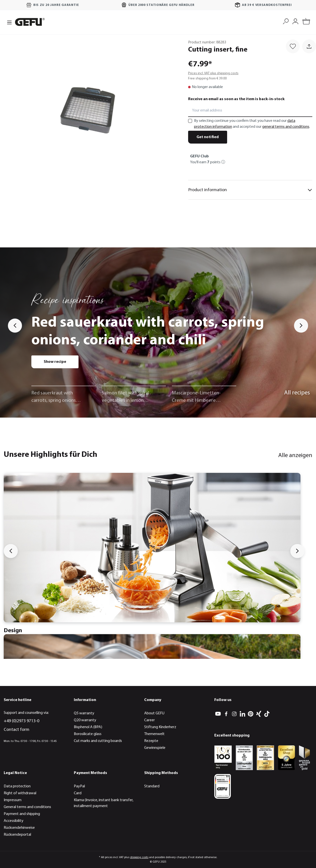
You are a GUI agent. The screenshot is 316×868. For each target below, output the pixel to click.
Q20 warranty (85, 720)
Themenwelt (154, 734)
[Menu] (8, 22)
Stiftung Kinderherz (160, 727)
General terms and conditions (27, 807)
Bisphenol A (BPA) (88, 727)
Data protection (17, 786)
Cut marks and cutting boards (98, 741)
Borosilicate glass (88, 734)
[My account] (295, 21)
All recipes (297, 393)
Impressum (13, 800)
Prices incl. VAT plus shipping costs (213, 73)
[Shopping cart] (306, 22)
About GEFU (154, 713)
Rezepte (151, 741)
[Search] (286, 21)
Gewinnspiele (155, 748)
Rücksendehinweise (19, 828)
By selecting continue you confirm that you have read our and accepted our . (252, 124)
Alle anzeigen (295, 456)
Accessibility (14, 821)
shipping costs (139, 857)
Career (149, 720)
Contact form (17, 730)
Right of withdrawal (20, 793)
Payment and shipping (22, 814)
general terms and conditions (286, 127)
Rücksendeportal (17, 835)
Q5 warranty (84, 713)
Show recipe (55, 362)
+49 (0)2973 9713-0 (21, 721)
